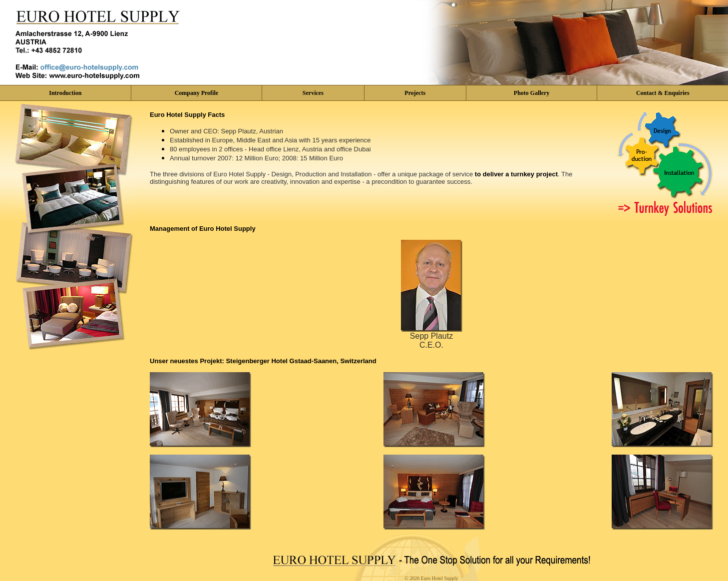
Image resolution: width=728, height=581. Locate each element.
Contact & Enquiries (663, 93)
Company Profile (196, 93)
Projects (415, 93)
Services (313, 93)
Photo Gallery (532, 93)
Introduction (65, 93)
